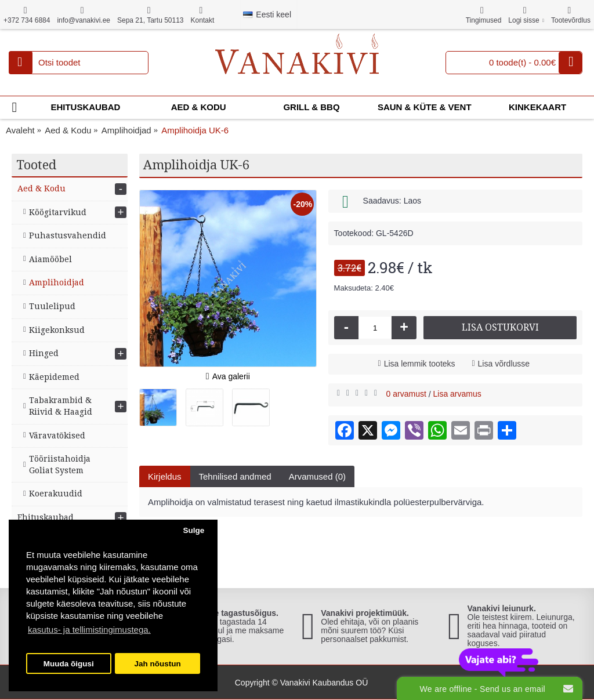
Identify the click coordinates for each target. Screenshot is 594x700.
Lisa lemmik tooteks (420, 364)
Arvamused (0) (317, 476)
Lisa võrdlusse (504, 364)
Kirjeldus (165, 476)
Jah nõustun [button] (158, 664)
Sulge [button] (193, 530)
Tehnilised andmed (235, 476)
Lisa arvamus (457, 394)
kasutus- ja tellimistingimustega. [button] (89, 630)
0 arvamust (406, 394)
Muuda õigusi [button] (69, 664)
